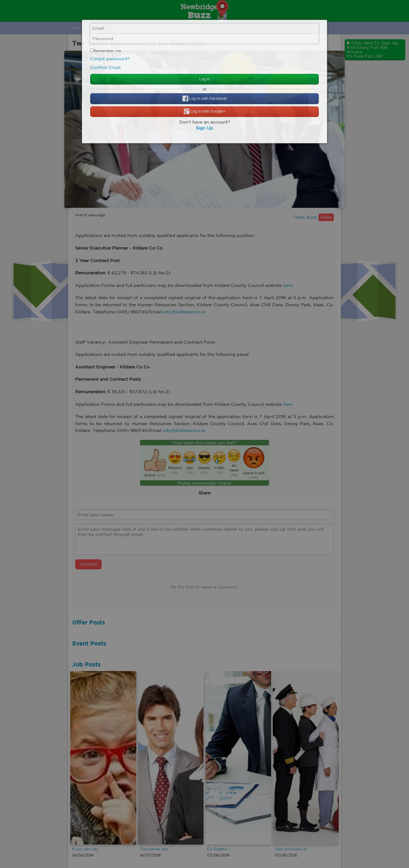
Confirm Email (105, 67)
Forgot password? (110, 59)
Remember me (106, 51)
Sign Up (205, 128)
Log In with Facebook (205, 99)
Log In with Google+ (205, 112)
